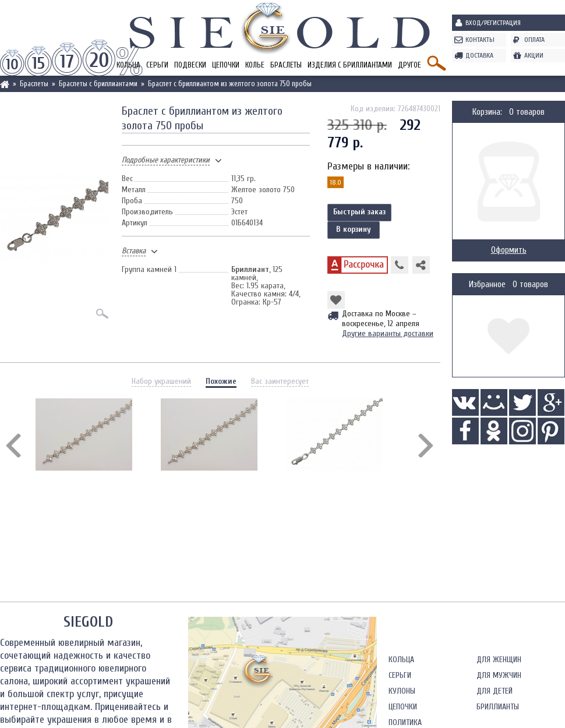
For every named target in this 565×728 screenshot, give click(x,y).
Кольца (401, 660)
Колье (255, 65)
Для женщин (499, 660)
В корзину (354, 229)
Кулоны (402, 691)
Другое (409, 65)
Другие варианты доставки (388, 333)
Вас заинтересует (280, 381)
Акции (534, 55)
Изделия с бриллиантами (350, 65)
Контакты (480, 40)
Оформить (509, 250)
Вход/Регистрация (493, 23)
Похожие (221, 381)
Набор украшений (161, 381)
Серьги (157, 65)
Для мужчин (499, 675)
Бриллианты (498, 707)
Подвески (190, 65)
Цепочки (226, 65)
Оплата (534, 40)
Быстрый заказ (359, 212)
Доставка (479, 55)
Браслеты (286, 65)
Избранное (487, 285)
